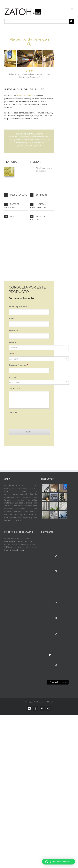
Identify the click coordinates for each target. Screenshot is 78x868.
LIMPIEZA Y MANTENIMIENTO (38, 206)
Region (13, 342)
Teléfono (14, 330)
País (11, 354)
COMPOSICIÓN (40, 195)
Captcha (13, 412)
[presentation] (31, 421)
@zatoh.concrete (58, 708)
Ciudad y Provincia (18, 365)
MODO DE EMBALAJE (38, 218)
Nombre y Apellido (18, 307)
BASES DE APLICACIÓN (12, 206)
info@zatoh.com (17, 550)
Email (12, 318)
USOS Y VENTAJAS (16, 195)
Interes (13, 377)
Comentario (15, 388)
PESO (10, 217)
